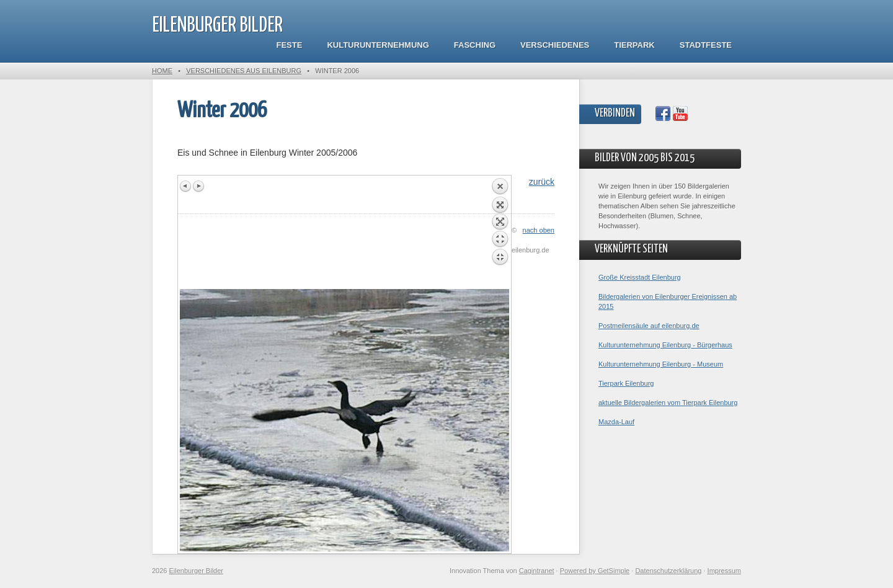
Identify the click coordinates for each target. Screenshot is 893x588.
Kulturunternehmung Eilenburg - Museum (661, 364)
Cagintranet (537, 571)
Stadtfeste (706, 45)
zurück (542, 182)
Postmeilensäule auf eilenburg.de (649, 326)
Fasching (475, 45)
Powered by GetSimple (595, 571)
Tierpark (634, 45)
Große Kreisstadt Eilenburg (640, 277)
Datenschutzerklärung (668, 571)
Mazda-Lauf (616, 422)
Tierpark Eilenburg (626, 383)
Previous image (186, 186)
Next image (198, 186)
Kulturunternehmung (378, 45)
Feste (290, 45)
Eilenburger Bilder (217, 26)
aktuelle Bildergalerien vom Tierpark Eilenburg (668, 403)
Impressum (724, 571)
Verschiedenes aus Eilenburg (244, 71)
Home (162, 71)
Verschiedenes (555, 45)
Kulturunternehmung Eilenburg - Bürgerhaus (665, 345)
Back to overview (500, 233)
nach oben (539, 230)
